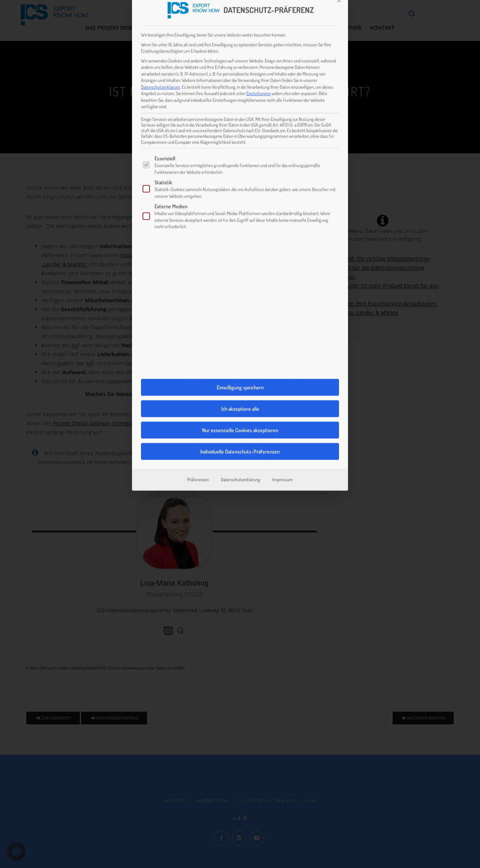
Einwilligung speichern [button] (240, 311)
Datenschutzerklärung (161, 10)
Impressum (283, 403)
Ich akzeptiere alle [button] (240, 333)
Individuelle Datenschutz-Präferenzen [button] (240, 376)
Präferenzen (198, 403)
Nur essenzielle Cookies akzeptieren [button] (240, 354)
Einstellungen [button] (259, 17)
